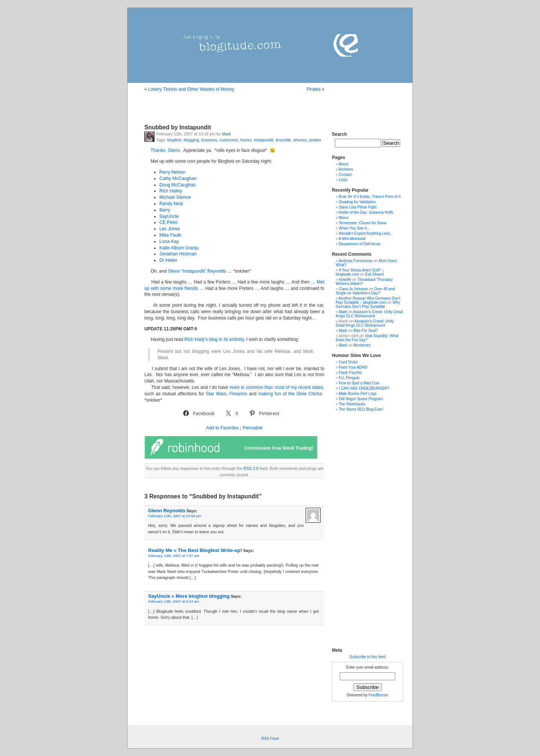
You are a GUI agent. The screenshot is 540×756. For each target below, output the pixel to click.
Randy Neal (171, 204)
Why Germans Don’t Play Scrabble (368, 304)
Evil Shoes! (375, 274)
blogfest (174, 140)
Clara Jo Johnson (353, 289)
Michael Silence (175, 197)
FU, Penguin (349, 378)
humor (246, 140)
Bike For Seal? (366, 331)
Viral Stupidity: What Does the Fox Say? (367, 338)
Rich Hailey (171, 191)
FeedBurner (379, 695)
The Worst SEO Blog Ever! (361, 409)
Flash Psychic (350, 373)
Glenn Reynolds (167, 511)
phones (300, 140)
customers (229, 140)
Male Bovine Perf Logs (358, 394)
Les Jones (170, 229)
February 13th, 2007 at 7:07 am (174, 556)
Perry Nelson (172, 172)
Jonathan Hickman (178, 254)
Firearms (238, 394)
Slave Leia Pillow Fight (358, 207)
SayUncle (169, 216)
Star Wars (216, 394)
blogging (191, 140)
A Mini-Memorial (352, 239)
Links (343, 180)
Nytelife (345, 280)
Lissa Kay (169, 241)
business (209, 140)
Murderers (362, 345)
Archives (346, 169)
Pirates (314, 89)
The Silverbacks (352, 404)
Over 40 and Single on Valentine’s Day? (365, 291)
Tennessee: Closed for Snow (362, 223)
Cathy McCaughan (178, 178)
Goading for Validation (357, 202)
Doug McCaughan (178, 185)
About (343, 164)
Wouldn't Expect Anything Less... (366, 233)
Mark (226, 134)
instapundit (264, 140)
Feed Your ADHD (353, 367)
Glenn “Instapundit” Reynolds (197, 271)
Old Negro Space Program (361, 399)
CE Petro (169, 222)
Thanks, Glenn (165, 150)
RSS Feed (270, 739)
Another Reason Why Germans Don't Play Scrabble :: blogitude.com (368, 300)
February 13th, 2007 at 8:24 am (174, 601)
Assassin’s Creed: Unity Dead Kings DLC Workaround (369, 314)
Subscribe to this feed (367, 657)
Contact (345, 175)
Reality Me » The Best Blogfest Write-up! (195, 550)
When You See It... (354, 228)
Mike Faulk (170, 235)
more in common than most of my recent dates (276, 387)
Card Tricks (348, 362)
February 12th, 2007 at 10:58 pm (175, 516)
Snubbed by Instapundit (178, 127)
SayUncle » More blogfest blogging (189, 596)
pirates (315, 140)
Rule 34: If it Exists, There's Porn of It (370, 197)
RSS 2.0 (251, 468)
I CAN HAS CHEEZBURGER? (364, 388)
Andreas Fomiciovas (356, 261)
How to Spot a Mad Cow (359, 383)
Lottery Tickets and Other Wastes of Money (191, 89)
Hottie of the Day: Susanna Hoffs (366, 212)
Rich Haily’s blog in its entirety (214, 339)
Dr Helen (168, 260)
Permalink (253, 428)
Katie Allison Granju (179, 248)
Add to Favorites (223, 428)
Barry (165, 210)
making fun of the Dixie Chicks (290, 394)
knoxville (283, 140)
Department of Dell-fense (359, 244)
